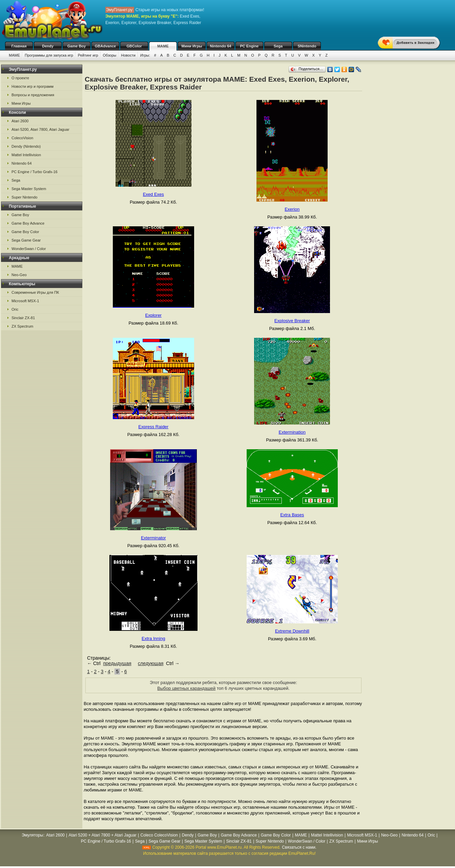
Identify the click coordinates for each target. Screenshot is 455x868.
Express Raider (153, 427)
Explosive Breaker (292, 321)
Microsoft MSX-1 (25, 301)
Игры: (145, 55)
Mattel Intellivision (26, 155)
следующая (151, 663)
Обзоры (110, 55)
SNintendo (307, 46)
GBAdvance (105, 46)
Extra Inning (153, 638)
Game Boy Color (25, 232)
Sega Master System (29, 189)
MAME (163, 46)
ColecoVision (22, 138)
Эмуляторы (32, 835)
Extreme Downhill (292, 631)
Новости (128, 55)
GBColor (134, 46)
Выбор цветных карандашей (186, 688)
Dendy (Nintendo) (26, 146)
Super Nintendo (24, 197)
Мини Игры (192, 46)
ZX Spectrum (22, 326)
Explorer (153, 315)
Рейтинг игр (88, 55)
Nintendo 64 (221, 46)
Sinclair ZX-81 (23, 318)
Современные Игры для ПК (35, 292)
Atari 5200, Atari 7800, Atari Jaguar (40, 129)
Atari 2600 (20, 121)
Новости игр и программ (33, 86)
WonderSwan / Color (29, 249)
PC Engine (249, 46)
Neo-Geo (19, 275)
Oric (15, 309)
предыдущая (117, 663)
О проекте (20, 78)
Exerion (292, 209)
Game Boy (77, 46)
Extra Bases (292, 515)
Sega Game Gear (26, 240)
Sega (278, 46)
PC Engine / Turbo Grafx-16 (35, 172)
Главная (19, 46)
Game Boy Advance (28, 223)
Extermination (292, 432)
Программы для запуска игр (49, 55)
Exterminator (153, 538)
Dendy (48, 46)
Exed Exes (153, 194)
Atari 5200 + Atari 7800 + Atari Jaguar (103, 835)
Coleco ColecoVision (159, 835)
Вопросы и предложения (33, 95)
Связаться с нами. (299, 847)
